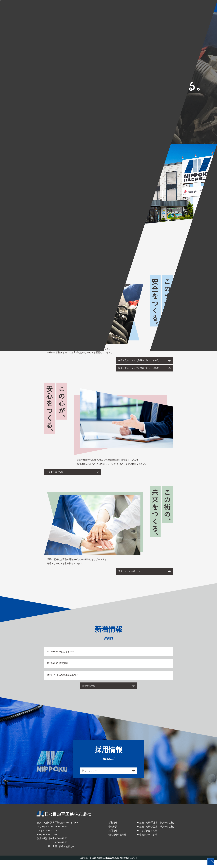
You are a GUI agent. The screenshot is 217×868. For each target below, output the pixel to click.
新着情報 (113, 830)
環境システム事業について (133, 577)
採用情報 (113, 838)
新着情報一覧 (90, 693)
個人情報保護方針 (117, 842)
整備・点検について (142, 361)
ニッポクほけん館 (56, 476)
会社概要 (113, 834)
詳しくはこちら (91, 779)
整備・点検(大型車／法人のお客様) (157, 834)
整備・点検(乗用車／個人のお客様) (157, 830)
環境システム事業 (148, 842)
